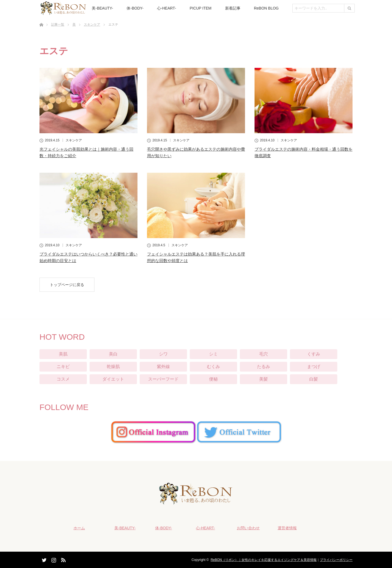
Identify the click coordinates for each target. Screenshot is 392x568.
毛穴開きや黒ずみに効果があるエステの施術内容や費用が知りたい (196, 152)
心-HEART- (167, 8)
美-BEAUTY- (102, 8)
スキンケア (74, 140)
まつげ (314, 367)
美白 (113, 354)
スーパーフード (163, 379)
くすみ (314, 354)
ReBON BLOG (266, 8)
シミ (213, 354)
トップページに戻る (67, 285)
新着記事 (233, 8)
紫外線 (163, 367)
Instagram (53, 559)
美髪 (264, 379)
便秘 (213, 379)
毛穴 (264, 354)
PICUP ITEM (201, 8)
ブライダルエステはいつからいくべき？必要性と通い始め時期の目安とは (88, 257)
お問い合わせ (248, 528)
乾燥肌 (113, 367)
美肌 (63, 354)
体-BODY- (135, 8)
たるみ (264, 367)
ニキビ (63, 367)
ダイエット (113, 379)
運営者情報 (287, 528)
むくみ (213, 367)
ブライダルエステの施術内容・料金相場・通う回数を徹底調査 (304, 152)
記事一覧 (58, 25)
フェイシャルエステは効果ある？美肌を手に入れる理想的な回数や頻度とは (196, 257)
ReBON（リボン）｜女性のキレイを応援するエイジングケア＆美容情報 (264, 560)
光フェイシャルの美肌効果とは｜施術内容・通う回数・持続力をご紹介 (86, 152)
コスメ (63, 379)
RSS (63, 559)
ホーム (79, 528)
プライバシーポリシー (336, 560)
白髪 (314, 379)
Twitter (44, 559)
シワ (163, 354)
